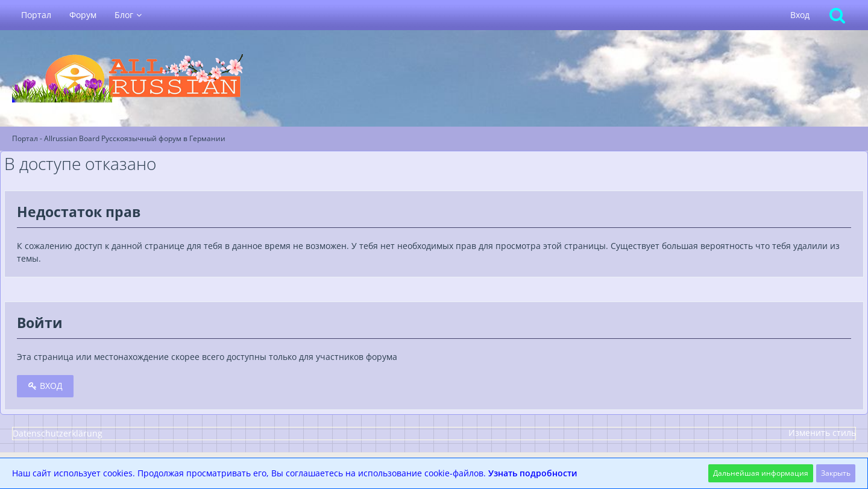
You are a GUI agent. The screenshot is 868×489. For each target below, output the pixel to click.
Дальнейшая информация (761, 473)
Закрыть (836, 473)
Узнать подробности (533, 473)
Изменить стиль (822, 433)
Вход (800, 15)
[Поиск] (837, 15)
